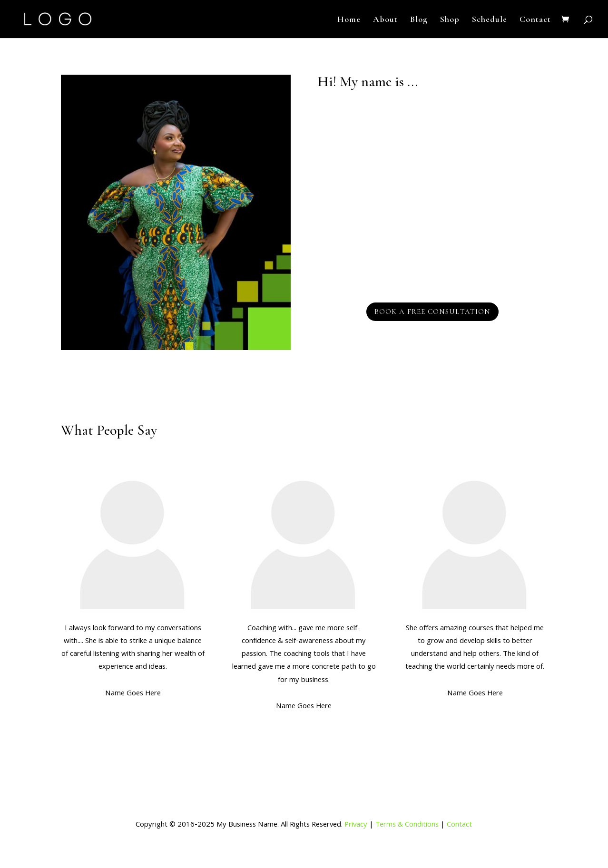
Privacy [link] (356, 825)
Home (349, 20)
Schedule (490, 20)
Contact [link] (459, 825)
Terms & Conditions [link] (407, 825)
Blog (419, 20)
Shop (450, 20)
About (385, 20)
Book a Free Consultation (432, 312)
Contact (535, 20)
